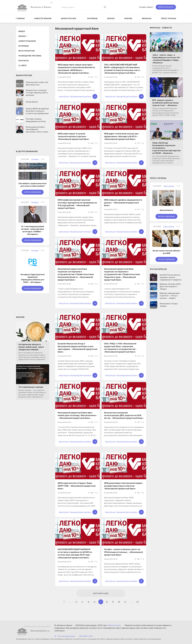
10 (119, 602)
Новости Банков (43, 18)
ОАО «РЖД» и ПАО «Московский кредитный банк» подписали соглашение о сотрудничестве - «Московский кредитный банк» (120, 348)
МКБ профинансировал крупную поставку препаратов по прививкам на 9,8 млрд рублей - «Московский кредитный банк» (77, 204)
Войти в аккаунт (166, 7)
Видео (22, 31)
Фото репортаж (27, 51)
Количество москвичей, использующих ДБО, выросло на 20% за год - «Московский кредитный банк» (124, 415)
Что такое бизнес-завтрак (31, 387)
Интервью (92, 18)
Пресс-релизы (169, 18)
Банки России (69, 18)
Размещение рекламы (30, 56)
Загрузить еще (101, 593)
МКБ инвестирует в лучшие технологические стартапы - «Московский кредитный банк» (74, 136)
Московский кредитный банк (81, 96)
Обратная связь (114, 625)
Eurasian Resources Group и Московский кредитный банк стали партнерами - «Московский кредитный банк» (77, 348)
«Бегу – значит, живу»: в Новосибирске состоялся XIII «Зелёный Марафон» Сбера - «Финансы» (166, 59)
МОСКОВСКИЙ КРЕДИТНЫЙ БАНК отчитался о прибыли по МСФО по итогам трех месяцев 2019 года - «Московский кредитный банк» (75, 553)
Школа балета (166, 210)
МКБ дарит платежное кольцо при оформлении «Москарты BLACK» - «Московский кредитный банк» (121, 136)
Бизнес (111, 18)
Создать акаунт (146, 7)
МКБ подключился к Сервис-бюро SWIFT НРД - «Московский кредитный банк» (77, 486)
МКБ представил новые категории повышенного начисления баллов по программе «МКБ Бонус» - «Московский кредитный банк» (76, 69)
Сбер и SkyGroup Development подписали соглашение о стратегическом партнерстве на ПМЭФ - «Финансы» (166, 148)
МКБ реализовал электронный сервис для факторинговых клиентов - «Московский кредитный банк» (123, 486)
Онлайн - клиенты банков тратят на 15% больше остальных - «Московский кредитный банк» (123, 552)
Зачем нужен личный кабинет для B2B (166, 252)
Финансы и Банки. (41, 5)
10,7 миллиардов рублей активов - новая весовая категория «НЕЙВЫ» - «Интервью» (33, 230)
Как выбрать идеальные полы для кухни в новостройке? (33, 185)
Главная (20, 18)
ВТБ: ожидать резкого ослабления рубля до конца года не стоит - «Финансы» (165, 103)
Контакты (24, 61)
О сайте (23, 65)
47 (138, 602)
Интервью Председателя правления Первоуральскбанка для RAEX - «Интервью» (33, 278)
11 (125, 602)
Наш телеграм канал (65, 636)
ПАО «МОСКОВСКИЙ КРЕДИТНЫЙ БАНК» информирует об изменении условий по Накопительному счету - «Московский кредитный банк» (123, 69)
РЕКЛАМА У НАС (86, 636)
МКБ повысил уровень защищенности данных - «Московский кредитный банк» (123, 203)
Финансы (147, 18)
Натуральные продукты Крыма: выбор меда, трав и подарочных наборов (31, 347)
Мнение (128, 18)
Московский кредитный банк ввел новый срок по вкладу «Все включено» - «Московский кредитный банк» (77, 415)
